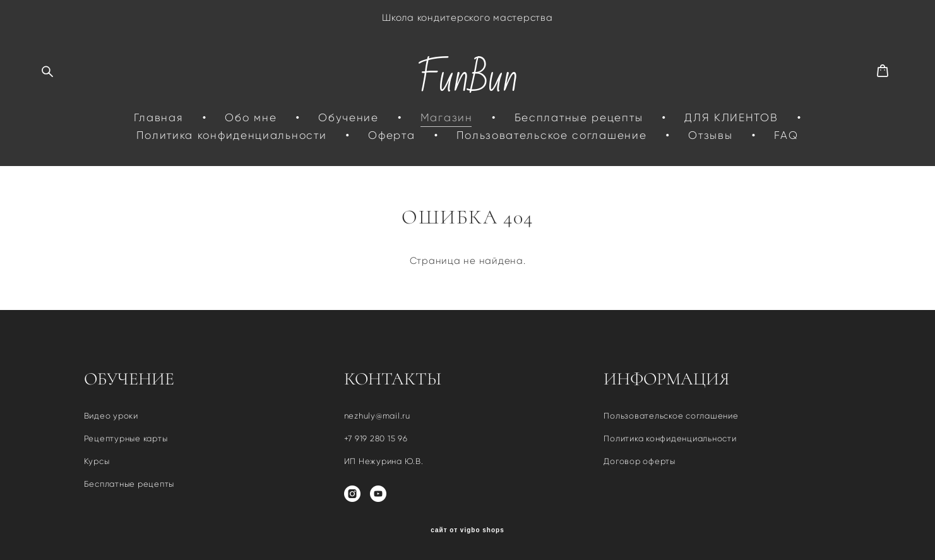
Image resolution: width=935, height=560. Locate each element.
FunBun (467, 78)
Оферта (391, 135)
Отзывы (710, 135)
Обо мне (251, 118)
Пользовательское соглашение (551, 135)
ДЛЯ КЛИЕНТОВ (731, 118)
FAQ (786, 135)
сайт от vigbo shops (467, 530)
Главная (158, 118)
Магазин (447, 118)
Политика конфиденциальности (231, 135)
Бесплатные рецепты (579, 118)
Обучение (348, 118)
